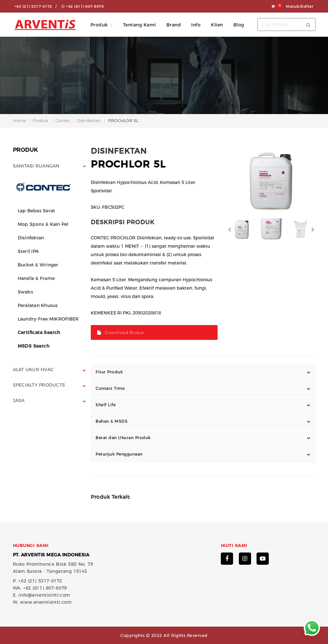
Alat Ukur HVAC (33, 370)
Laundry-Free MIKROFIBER (48, 319)
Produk (41, 120)
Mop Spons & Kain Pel (43, 224)
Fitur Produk (109, 372)
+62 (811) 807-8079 (83, 6)
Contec (63, 120)
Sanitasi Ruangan (36, 166)
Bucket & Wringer (38, 265)
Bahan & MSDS (112, 421)
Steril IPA (28, 251)
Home (19, 120)
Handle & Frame (36, 278)
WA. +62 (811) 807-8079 (40, 588)
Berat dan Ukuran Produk (123, 438)
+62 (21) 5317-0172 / (36, 6)
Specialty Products (39, 385)
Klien (217, 25)
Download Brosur (121, 332)
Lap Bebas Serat (37, 211)
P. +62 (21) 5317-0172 (38, 581)
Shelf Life (106, 405)
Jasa (19, 400)
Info (196, 25)
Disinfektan (89, 120)
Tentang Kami (140, 25)
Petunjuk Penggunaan (119, 454)
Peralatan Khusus (38, 305)
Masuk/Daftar (300, 6)
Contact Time (110, 388)
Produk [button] (99, 25)
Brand (174, 25)
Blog (239, 25)
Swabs (25, 292)
